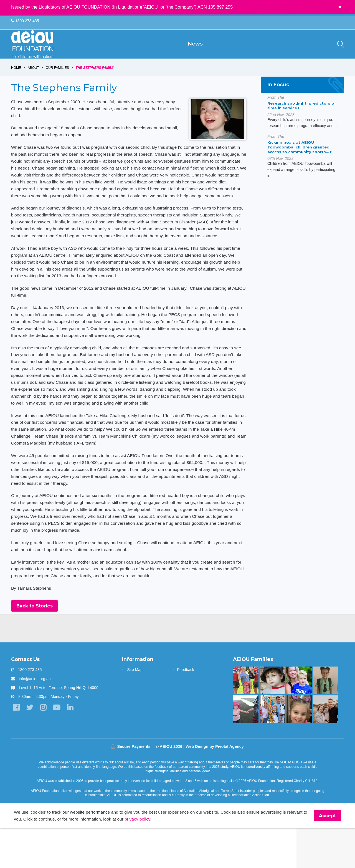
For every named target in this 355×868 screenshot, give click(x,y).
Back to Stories (35, 645)
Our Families (57, 81)
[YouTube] (58, 747)
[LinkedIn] (72, 747)
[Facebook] (17, 747)
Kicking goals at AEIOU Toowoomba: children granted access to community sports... (300, 160)
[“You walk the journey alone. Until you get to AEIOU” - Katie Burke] (299, 720)
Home (16, 81)
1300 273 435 (25, 21)
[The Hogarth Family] (246, 749)
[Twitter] (30, 747)
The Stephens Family (95, 81)
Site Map (135, 709)
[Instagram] (44, 747)
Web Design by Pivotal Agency (215, 786)
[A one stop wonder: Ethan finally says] (326, 749)
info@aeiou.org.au (35, 718)
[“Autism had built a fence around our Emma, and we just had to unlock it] (299, 749)
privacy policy (163, 859)
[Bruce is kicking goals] (246, 720)
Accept (327, 855)
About (33, 81)
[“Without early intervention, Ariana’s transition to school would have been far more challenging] (326, 720)
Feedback (186, 709)
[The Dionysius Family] (272, 720)
